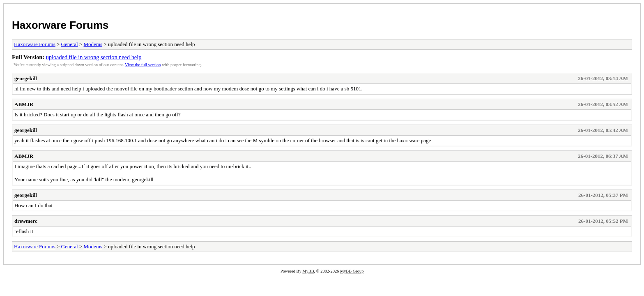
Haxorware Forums (60, 25)
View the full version (143, 65)
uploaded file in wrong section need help (94, 57)
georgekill (26, 78)
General (70, 44)
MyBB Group (352, 271)
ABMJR (24, 104)
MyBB (308, 271)
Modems (93, 44)
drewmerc (26, 221)
